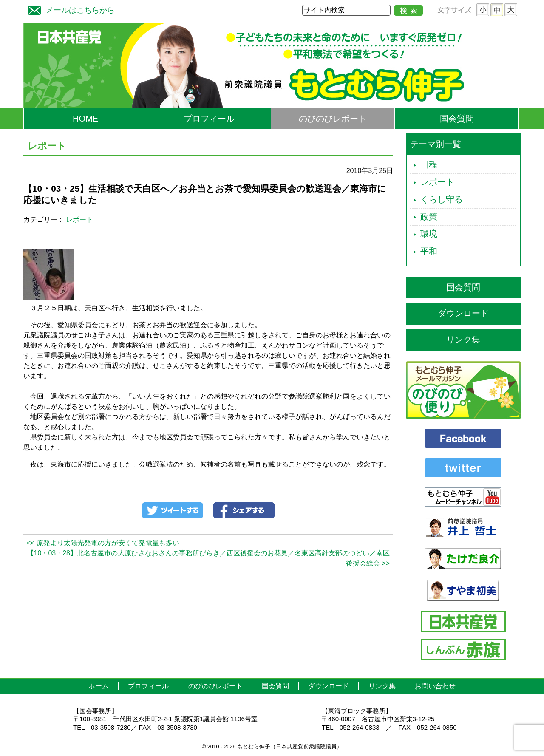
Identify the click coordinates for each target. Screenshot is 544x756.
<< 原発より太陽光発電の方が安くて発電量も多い (103, 543)
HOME (85, 119)
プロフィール (209, 119)
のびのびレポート (333, 119)
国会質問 (457, 119)
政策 (429, 217)
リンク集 (463, 340)
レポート (79, 219)
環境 (429, 234)
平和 (429, 251)
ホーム (99, 686)
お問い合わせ (435, 686)
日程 (429, 164)
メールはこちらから (69, 9)
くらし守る (442, 199)
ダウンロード (463, 313)
